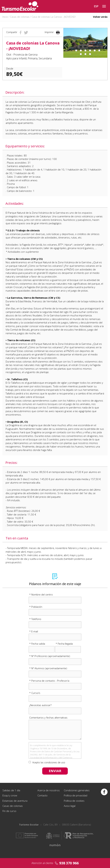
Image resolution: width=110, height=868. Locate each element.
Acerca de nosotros (49, 790)
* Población (36, 607)
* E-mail (34, 631)
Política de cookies (74, 801)
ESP (96, 6)
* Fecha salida (37, 644)
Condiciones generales (77, 790)
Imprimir (52, 32)
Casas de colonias (20, 17)
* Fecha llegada (64, 644)
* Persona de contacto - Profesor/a (49, 681)
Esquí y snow (10, 795)
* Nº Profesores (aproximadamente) (50, 656)
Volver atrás (100, 17)
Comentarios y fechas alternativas (48, 718)
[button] (66, 43)
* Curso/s (35, 693)
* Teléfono (35, 619)
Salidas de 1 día (11, 790)
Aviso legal (70, 806)
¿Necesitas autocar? (40, 705)
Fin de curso (9, 811)
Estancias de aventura (15, 801)
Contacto (42, 795)
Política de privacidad (76, 795)
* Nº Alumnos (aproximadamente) (48, 668)
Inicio (5, 17)
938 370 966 (69, 863)
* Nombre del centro (41, 594)
